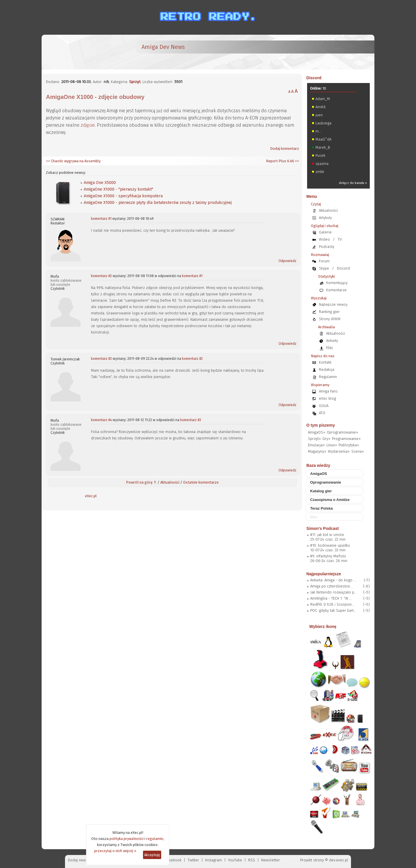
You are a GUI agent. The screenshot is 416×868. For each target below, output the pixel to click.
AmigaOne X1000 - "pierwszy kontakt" (118, 189)
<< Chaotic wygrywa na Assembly (73, 161)
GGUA (324, 406)
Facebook (173, 860)
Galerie (325, 232)
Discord (314, 78)
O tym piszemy (321, 425)
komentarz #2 (101, 276)
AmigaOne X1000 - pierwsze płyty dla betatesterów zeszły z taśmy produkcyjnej (158, 203)
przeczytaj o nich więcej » (115, 851)
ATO (322, 413)
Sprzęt (135, 82)
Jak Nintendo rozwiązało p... (334, 592)
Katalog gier (321, 491)
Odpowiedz (287, 261)
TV (340, 239)
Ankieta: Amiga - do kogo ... (333, 580)
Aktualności (170, 482)
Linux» (332, 445)
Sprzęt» (314, 439)
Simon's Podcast (323, 528)
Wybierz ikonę (323, 626)
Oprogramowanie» (342, 432)
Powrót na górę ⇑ (141, 482)
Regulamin (328, 377)
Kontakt (325, 362)
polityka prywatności (127, 839)
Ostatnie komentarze (201, 482)
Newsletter (271, 860)
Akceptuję (152, 855)
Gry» (326, 439)
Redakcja (327, 370)
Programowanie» (346, 439)
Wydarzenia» (339, 451)
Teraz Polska (322, 508)
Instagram (213, 860)
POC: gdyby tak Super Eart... (333, 610)
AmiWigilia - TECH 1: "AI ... (331, 598)
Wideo (324, 239)
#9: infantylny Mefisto (328, 556)
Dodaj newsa (79, 860)
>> (297, 161)
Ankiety (332, 341)
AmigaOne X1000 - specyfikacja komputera (123, 196)
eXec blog (327, 398)
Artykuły (325, 218)
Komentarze (336, 290)
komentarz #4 (101, 420)
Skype (324, 268)
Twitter (193, 860)
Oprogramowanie (326, 482)
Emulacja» (316, 445)
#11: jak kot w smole (327, 535)
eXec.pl (91, 496)
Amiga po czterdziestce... (331, 586)
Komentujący (337, 283)
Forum (324, 261)
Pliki (329, 348)
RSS (252, 860)
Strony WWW (330, 319)
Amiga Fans (328, 391)
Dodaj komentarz (285, 149)
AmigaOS (319, 474)
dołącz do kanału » (353, 183)
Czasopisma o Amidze (330, 500)
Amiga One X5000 (100, 183)
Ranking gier (329, 312)
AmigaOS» (316, 432)
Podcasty (327, 247)
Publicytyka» (349, 445)
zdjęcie (88, 125)
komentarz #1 (101, 219)
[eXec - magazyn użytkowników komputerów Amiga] (76, 52)
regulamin (155, 839)
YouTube (235, 860)
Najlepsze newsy (333, 304)
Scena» (357, 451)
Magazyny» (317, 451)
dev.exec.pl (339, 860)
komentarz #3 (101, 359)
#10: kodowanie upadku (330, 545)
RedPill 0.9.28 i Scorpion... (332, 604)
